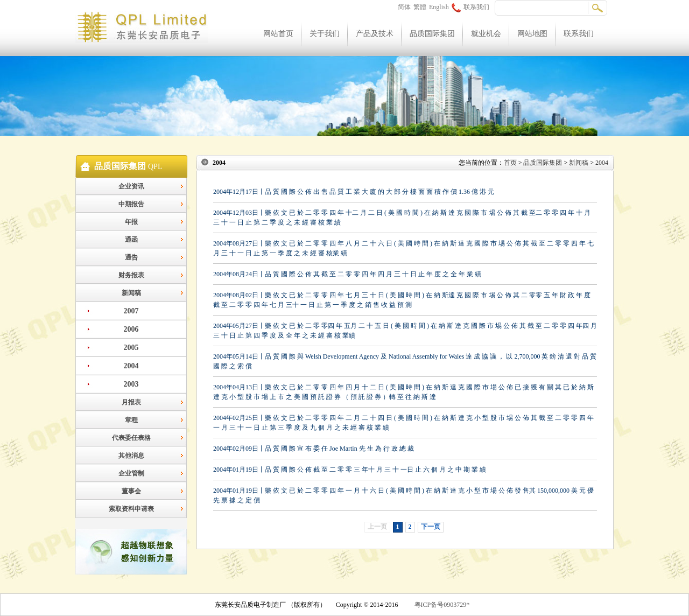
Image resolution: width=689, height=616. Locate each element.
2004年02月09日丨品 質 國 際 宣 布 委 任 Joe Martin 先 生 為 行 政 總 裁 (314, 449)
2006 (131, 329)
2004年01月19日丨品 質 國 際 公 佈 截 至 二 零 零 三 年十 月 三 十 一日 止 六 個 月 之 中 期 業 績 (350, 470)
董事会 (131, 491)
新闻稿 (131, 293)
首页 (510, 163)
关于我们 (325, 34)
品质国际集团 (432, 34)
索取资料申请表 (131, 509)
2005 (131, 348)
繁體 (420, 7)
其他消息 (131, 456)
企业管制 (131, 473)
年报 (131, 222)
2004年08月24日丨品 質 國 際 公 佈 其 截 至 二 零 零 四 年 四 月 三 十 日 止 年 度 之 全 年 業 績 (347, 274)
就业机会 (486, 34)
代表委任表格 (131, 438)
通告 (131, 257)
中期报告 (131, 204)
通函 (131, 240)
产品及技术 (375, 34)
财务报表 (131, 275)
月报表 (131, 402)
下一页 (431, 527)
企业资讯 (131, 186)
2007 (131, 311)
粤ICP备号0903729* (442, 605)
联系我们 (470, 7)
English (439, 7)
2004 (131, 366)
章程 (131, 420)
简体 (404, 7)
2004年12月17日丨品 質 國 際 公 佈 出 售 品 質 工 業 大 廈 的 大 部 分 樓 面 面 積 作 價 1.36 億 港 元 (354, 192)
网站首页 (278, 34)
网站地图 (532, 34)
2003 (131, 384)
